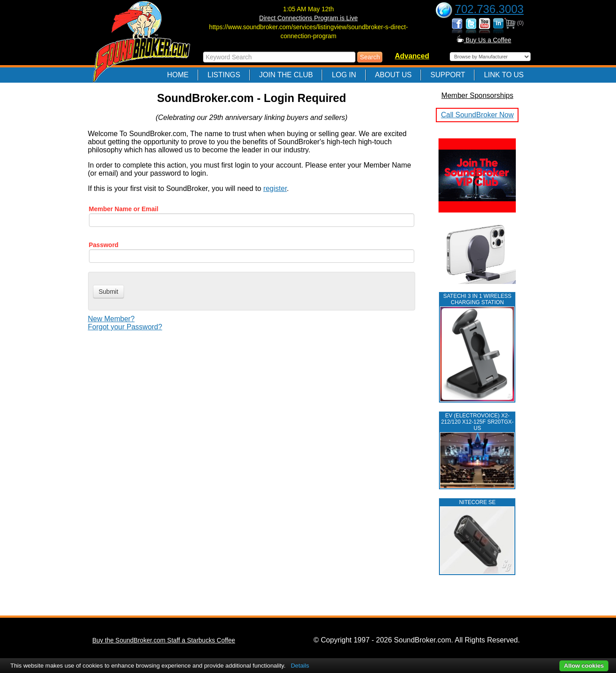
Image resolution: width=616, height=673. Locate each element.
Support (448, 75)
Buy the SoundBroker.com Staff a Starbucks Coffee (164, 640)
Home (178, 75)
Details (300, 666)
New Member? (111, 319)
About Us (394, 75)
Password (104, 245)
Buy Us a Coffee (484, 40)
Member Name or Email (124, 209)
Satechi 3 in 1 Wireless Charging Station (477, 299)
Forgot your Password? (125, 327)
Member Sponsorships (477, 95)
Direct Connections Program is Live (308, 18)
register (275, 188)
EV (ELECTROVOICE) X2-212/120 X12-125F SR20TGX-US (477, 422)
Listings (224, 75)
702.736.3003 (490, 9)
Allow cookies (584, 666)
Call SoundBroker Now (477, 115)
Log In (344, 75)
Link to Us (504, 75)
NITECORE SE (477, 502)
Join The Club (286, 75)
